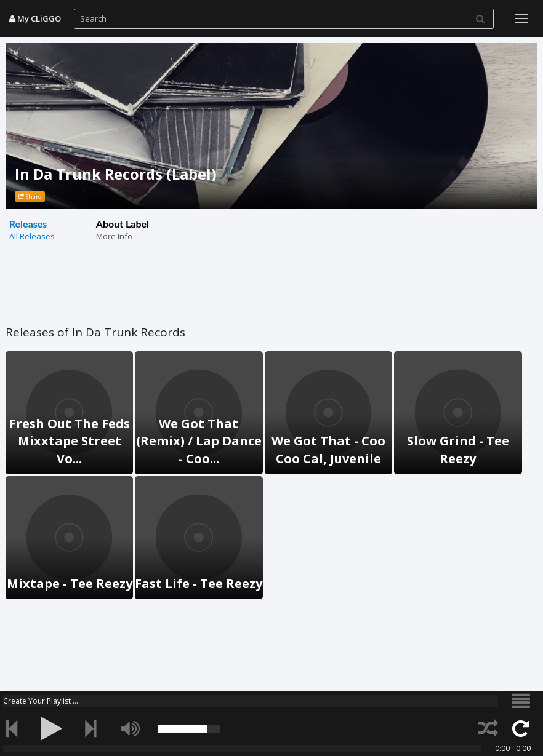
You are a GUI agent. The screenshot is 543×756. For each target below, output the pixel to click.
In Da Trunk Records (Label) (116, 174)
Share (30, 197)
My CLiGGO (35, 18)
